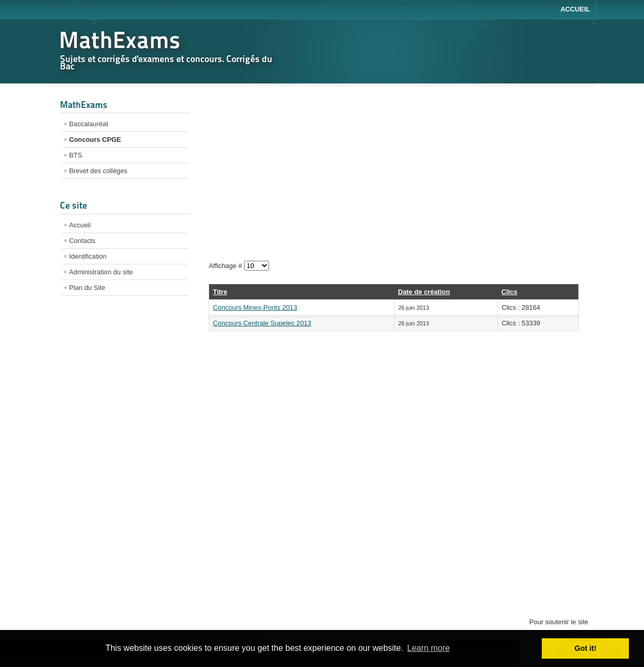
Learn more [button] (429, 648)
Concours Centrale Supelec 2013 (262, 323)
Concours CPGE (95, 140)
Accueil (575, 9)
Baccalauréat (89, 124)
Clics (509, 292)
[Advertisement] (125, 468)
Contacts (83, 241)
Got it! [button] (586, 648)
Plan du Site (87, 288)
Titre (220, 292)
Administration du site (101, 272)
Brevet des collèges (99, 171)
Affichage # (226, 266)
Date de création (424, 292)
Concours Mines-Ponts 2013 (255, 307)
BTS (76, 155)
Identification (88, 256)
